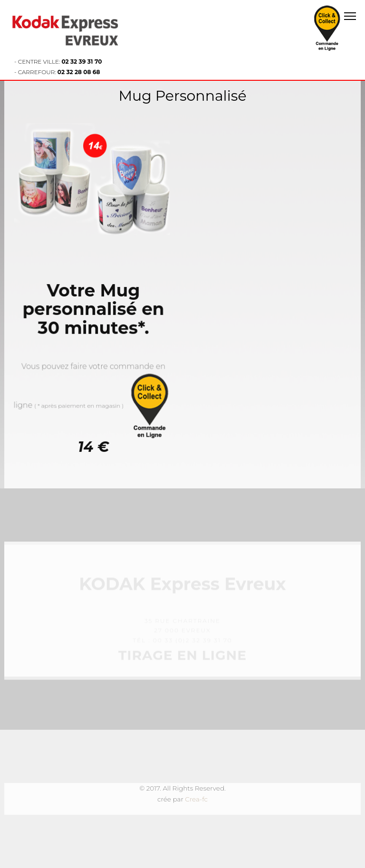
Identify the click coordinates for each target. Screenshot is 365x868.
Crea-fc (196, 799)
